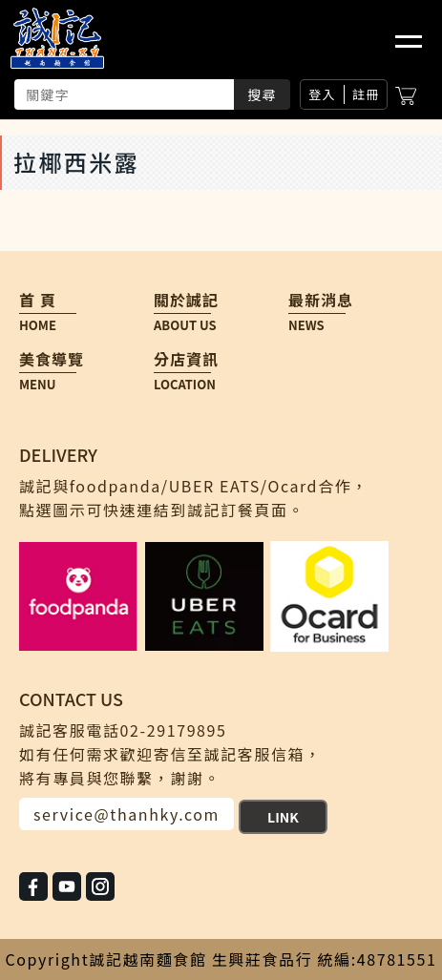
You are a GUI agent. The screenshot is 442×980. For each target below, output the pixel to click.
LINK (283, 817)
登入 (322, 94)
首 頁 (38, 300)
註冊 (366, 94)
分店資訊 (182, 359)
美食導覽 (48, 359)
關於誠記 (182, 300)
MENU (38, 385)
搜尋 (262, 94)
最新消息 (317, 300)
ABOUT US (185, 325)
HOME (38, 325)
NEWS (306, 325)
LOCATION (185, 385)
